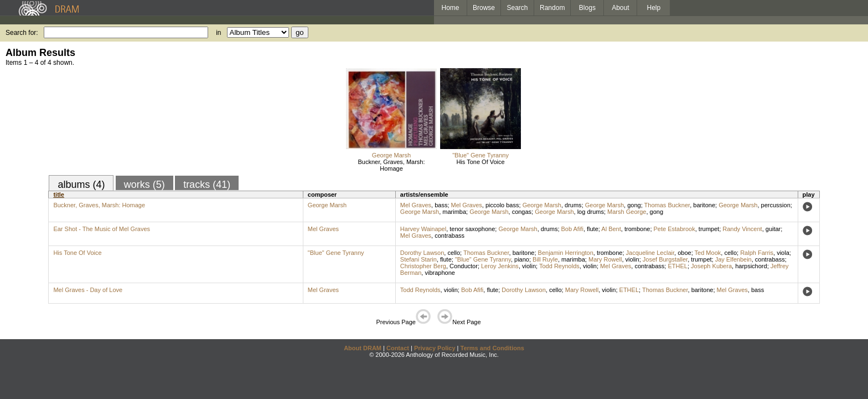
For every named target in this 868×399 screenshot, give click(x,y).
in (218, 33)
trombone (637, 229)
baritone (704, 205)
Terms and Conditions (492, 348)
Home (450, 8)
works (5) (144, 185)
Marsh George (627, 212)
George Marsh (391, 155)
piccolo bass (502, 205)
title (59, 195)
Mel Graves (416, 205)
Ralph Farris (757, 253)
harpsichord (751, 266)
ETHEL (677, 266)
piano (522, 259)
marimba (454, 212)
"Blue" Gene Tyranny (480, 155)
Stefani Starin (418, 259)
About (620, 8)
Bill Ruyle (545, 259)
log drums (591, 212)
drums (573, 205)
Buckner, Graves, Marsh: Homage (391, 165)
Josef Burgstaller (665, 259)
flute (593, 229)
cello (454, 253)
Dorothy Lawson (422, 253)
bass (441, 205)
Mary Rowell (605, 259)
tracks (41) (207, 185)
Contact (398, 348)
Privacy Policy (435, 348)
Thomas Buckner (667, 205)
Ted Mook (708, 253)
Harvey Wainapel (423, 229)
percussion (776, 205)
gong (634, 205)
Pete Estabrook (675, 229)
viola (783, 253)
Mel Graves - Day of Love (88, 290)
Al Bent (611, 229)
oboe (684, 253)
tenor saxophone (472, 229)
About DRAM (363, 348)
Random (552, 8)
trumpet (709, 229)
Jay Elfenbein (733, 259)
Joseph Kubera (711, 266)
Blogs (587, 8)
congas (522, 212)
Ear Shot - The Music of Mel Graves (102, 229)
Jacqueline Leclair (650, 253)
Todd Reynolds (559, 266)
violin (632, 259)
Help (654, 8)
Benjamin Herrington (566, 253)
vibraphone (440, 273)
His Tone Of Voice (480, 162)
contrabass (449, 236)
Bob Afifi (572, 229)
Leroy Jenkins (500, 266)
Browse (484, 8)
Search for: (22, 33)
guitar (773, 229)
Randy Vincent (742, 229)
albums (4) (81, 185)
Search (518, 8)
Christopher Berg (423, 266)
